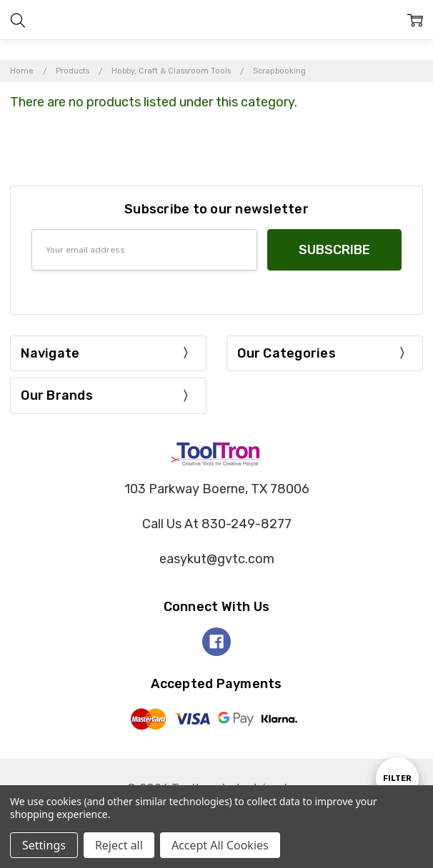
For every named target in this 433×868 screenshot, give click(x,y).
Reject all (119, 845)
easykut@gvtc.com (217, 559)
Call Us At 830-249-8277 (217, 524)
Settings (44, 845)
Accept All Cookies (220, 845)
